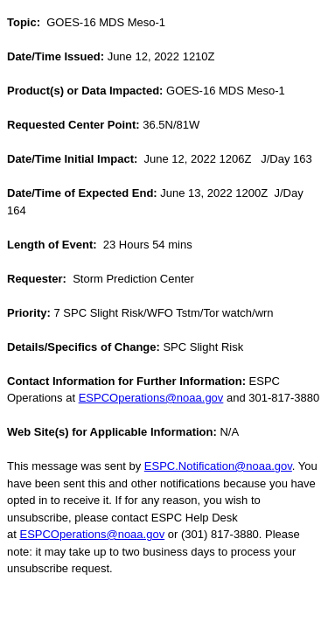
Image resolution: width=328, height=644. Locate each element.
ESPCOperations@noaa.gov (151, 398)
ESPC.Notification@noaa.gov (218, 466)
